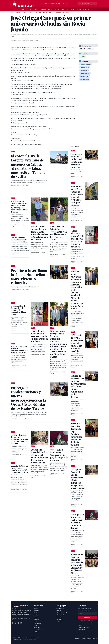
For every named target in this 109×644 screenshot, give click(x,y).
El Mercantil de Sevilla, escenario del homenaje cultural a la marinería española (19, 350)
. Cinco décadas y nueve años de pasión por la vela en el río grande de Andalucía (39, 336)
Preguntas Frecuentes (83, 627)
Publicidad (80, 625)
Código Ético (59, 611)
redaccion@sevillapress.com (29, 640)
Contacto (58, 621)
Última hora (29, 9)
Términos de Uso (60, 617)
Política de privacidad (88, 622)
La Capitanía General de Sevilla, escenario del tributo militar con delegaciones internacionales (39, 456)
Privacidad (77, 639)
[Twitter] (16, 623)
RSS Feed (36, 632)
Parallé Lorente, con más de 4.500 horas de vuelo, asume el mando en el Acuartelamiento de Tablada (40, 233)
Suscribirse (87, 617)
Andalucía (43, 9)
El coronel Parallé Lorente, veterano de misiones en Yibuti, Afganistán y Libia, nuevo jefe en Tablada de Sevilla (19, 207)
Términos (89, 639)
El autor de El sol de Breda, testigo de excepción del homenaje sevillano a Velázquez (19, 310)
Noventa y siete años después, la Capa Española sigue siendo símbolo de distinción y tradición (20, 439)
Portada (22, 9)
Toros (63, 9)
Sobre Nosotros (60, 609)
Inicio (12, 12)
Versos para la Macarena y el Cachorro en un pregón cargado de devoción (59, 455)
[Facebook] (13, 623)
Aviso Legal (59, 619)
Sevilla (36, 9)
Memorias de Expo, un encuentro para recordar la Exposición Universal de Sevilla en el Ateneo (19, 470)
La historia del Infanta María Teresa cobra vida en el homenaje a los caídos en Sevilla (58, 233)
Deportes (56, 9)
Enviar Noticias (81, 630)
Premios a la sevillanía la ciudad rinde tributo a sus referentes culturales (77, 160)
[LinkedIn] (21, 623)
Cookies (83, 639)
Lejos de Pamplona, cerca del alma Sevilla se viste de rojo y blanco (20, 240)
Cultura (79, 9)
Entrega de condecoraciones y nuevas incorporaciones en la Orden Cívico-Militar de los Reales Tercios (79, 386)
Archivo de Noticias (39, 630)
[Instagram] (18, 623)
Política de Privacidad (61, 613)
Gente (50, 9)
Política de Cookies (61, 615)
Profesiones (86, 9)
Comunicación (71, 9)
